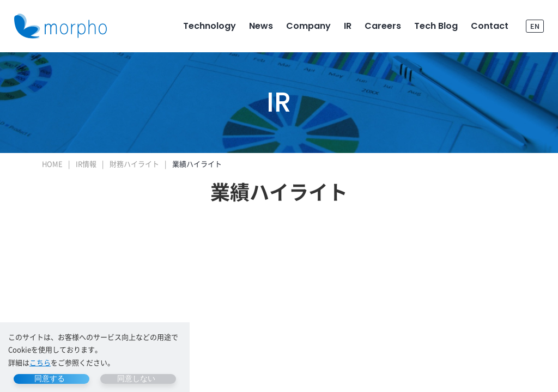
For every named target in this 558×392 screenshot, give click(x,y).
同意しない (136, 378)
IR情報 (86, 164)
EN (535, 26)
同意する (50, 378)
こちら (40, 362)
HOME (52, 164)
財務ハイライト (134, 164)
